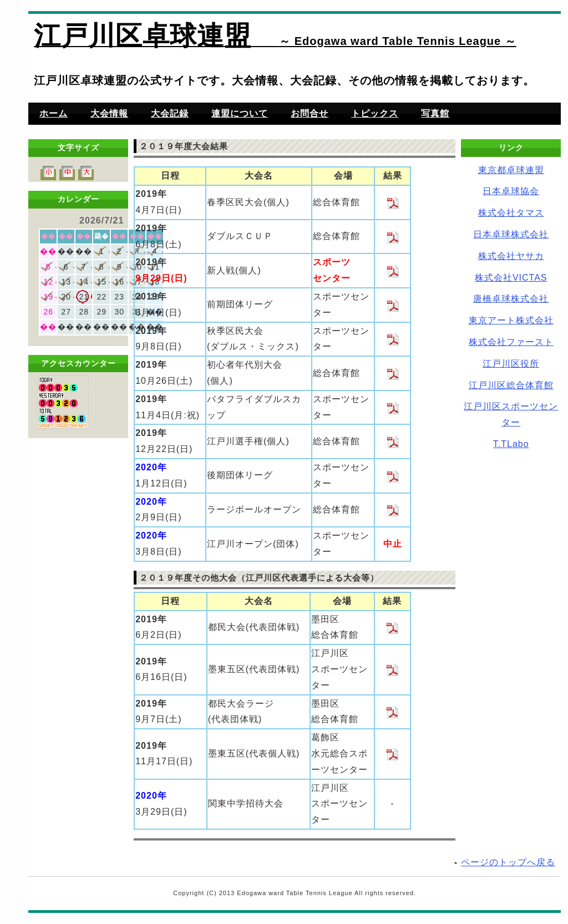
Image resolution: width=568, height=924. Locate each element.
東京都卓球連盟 (511, 170)
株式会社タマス (511, 213)
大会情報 (109, 113)
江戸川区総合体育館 (511, 385)
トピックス (375, 113)
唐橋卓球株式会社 (511, 299)
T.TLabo (511, 444)
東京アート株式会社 (511, 320)
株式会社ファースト (511, 342)
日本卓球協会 (511, 191)
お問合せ (310, 113)
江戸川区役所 (511, 364)
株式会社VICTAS (511, 278)
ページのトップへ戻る (508, 862)
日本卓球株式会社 (511, 234)
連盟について (240, 113)
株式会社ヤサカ (511, 256)
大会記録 (170, 113)
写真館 (435, 113)
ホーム (54, 113)
